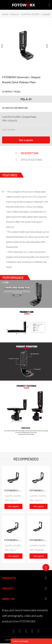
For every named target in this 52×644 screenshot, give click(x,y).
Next (48, 46)
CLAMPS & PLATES (30, 14)
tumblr (45, 129)
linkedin (22, 129)
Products (14, 14)
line (36, 129)
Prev (4, 46)
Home (5, 14)
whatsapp (41, 129)
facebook (17, 129)
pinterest (31, 129)
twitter (27, 129)
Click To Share (9, 130)
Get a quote (26, 140)
